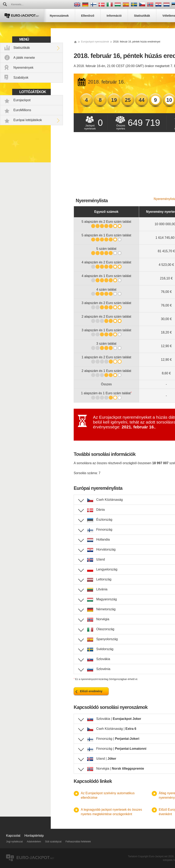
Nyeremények (23, 68)
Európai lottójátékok (28, 120)
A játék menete (24, 58)
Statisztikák (22, 48)
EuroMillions (22, 110)
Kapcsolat (13, 836)
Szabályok (21, 78)
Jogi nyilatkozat (14, 842)
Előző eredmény (91, 691)
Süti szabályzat (53, 842)
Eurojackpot (22, 100)
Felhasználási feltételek (78, 842)
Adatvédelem (34, 842)
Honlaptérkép (34, 836)
